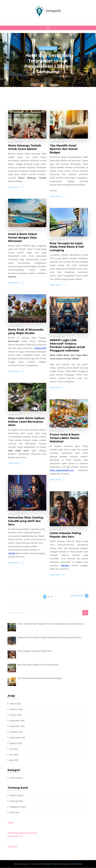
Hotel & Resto (48, 48)
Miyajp (11, 823)
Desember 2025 (17, 721)
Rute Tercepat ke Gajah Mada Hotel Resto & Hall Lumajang (67, 247)
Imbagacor (13, 847)
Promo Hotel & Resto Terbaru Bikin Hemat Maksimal (65, 438)
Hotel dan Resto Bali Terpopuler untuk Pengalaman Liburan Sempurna (48, 63)
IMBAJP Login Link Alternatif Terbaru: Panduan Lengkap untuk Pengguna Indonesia (68, 345)
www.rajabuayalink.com (62, 470)
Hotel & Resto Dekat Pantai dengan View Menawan (23, 238)
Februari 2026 (17, 709)
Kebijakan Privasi (18, 807)
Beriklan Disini (17, 796)
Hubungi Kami (17, 801)
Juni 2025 (14, 755)
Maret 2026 (15, 704)
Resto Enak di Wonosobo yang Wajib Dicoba (26, 331)
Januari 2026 (16, 715)
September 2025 (18, 738)
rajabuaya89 (40, 348)
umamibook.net (15, 836)
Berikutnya (77, 596)
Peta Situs (15, 813)
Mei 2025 (14, 760)
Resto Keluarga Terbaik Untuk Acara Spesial (25, 147)
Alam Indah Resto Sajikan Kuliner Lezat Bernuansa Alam (27, 422)
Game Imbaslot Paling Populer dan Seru (66, 535)
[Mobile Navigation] (48, 28)
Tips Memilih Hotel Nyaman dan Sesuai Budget (64, 149)
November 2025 (17, 726)
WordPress (77, 864)
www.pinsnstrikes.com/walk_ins (23, 833)
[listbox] (48, 67)
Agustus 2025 (16, 743)
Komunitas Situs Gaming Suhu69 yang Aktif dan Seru (26, 521)
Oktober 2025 (16, 732)
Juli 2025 (14, 749)
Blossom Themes (52, 864)
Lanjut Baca (14, 187)
